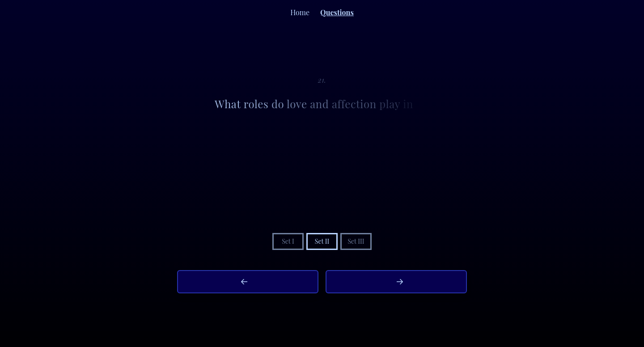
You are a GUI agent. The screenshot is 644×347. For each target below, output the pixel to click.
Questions (337, 12)
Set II (322, 241)
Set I (288, 241)
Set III (356, 241)
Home (300, 12)
